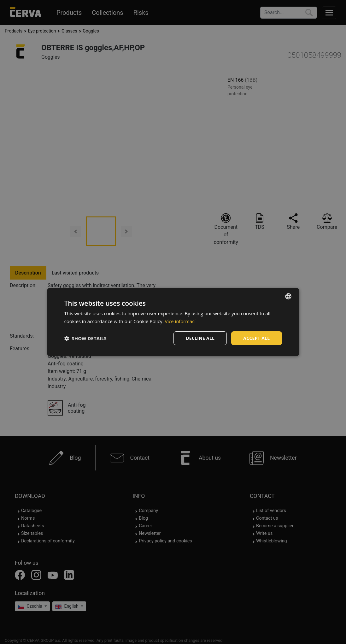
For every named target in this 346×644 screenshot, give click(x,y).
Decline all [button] (200, 338)
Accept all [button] (256, 338)
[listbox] (288, 296)
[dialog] (173, 322)
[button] (85, 338)
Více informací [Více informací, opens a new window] (181, 321)
